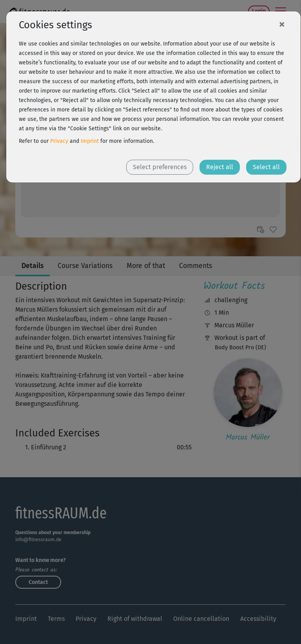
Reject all (220, 167)
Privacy (59, 141)
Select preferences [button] (160, 167)
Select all (266, 167)
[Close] (282, 24)
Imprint (90, 141)
